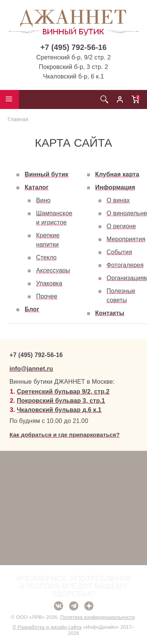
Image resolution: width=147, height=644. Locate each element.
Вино (43, 200)
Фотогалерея (125, 265)
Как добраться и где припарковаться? (65, 435)
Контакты (110, 313)
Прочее (47, 296)
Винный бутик (47, 174)
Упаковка (49, 283)
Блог (32, 309)
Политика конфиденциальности (98, 617)
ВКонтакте (58, 606)
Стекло (46, 257)
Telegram (74, 606)
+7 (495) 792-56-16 (73, 47)
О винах (118, 200)
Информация (115, 187)
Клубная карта (117, 174)
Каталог (37, 187)
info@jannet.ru (31, 369)
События (119, 252)
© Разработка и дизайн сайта (47, 627)
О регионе (122, 226)
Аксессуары (53, 270)
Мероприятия (126, 239)
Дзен (89, 606)
